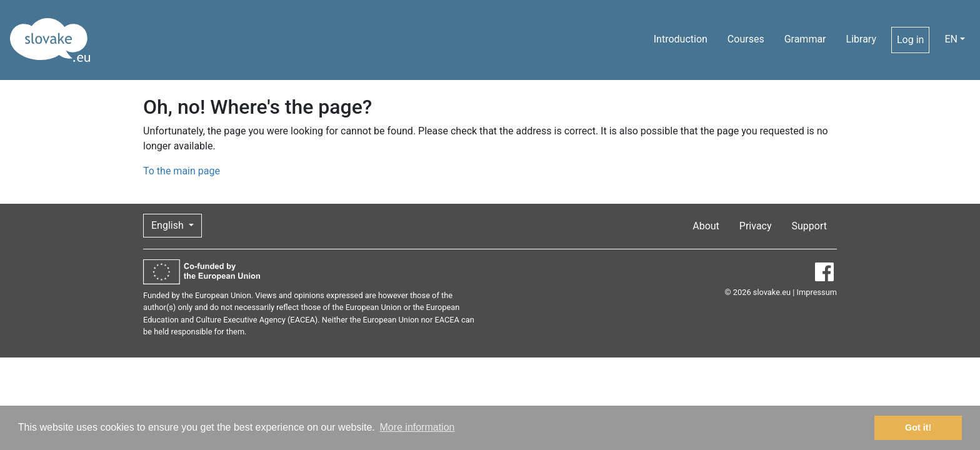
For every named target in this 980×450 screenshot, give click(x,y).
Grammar (805, 39)
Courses (746, 39)
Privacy (756, 226)
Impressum (817, 292)
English (169, 225)
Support (809, 226)
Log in (910, 40)
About (706, 226)
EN (951, 39)
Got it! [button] (918, 427)
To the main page (182, 171)
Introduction (681, 39)
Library (861, 39)
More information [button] (417, 427)
